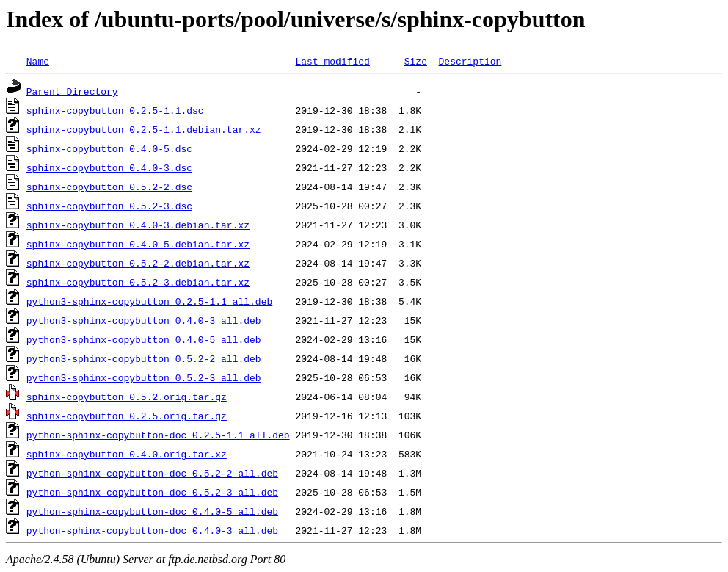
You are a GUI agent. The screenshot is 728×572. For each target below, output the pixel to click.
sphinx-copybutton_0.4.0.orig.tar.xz (127, 454)
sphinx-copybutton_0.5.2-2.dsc (109, 187)
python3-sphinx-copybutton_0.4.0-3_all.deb (144, 320)
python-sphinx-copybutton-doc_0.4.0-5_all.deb (152, 511)
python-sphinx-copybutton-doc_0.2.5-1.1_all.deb (158, 435)
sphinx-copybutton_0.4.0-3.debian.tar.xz (138, 225)
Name (38, 61)
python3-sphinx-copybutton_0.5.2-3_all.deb (144, 377)
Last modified (332, 61)
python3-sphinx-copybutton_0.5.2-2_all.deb (144, 358)
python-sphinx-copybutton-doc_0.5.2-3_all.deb (152, 492)
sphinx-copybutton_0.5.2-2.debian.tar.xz (138, 263)
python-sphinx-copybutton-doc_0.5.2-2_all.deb (152, 473)
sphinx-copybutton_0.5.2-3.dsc (109, 206)
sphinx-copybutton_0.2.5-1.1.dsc (115, 110)
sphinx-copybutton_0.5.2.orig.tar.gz (127, 397)
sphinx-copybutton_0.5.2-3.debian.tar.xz (138, 282)
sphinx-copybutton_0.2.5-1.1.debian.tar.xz (144, 129)
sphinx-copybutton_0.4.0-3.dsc (109, 167)
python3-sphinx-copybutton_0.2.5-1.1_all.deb (149, 301)
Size (416, 61)
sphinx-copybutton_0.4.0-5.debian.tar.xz (138, 244)
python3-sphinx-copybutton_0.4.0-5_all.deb (144, 339)
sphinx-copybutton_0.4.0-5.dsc (109, 148)
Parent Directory (72, 91)
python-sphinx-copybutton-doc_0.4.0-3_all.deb (152, 530)
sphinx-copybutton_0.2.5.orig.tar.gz (127, 416)
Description (470, 61)
